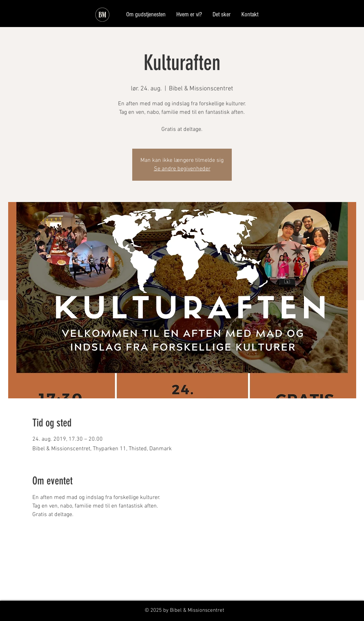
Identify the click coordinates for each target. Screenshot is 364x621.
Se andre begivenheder (182, 169)
